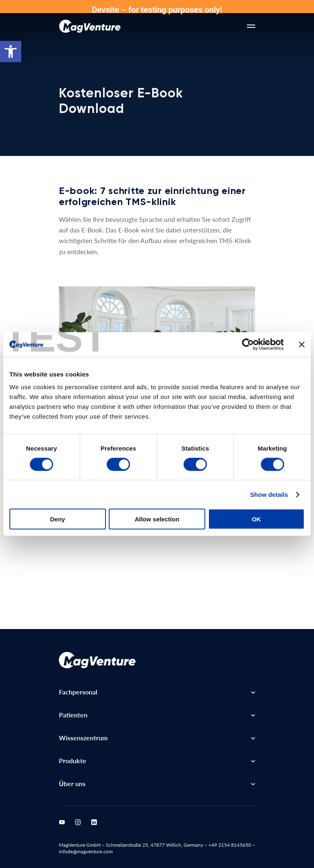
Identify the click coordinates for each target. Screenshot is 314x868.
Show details (269, 494)
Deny (57, 519)
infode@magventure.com (86, 851)
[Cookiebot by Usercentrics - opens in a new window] (248, 344)
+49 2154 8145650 (230, 845)
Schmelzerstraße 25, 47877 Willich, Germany (155, 845)
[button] (11, 52)
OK (257, 519)
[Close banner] (302, 344)
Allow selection (157, 519)
